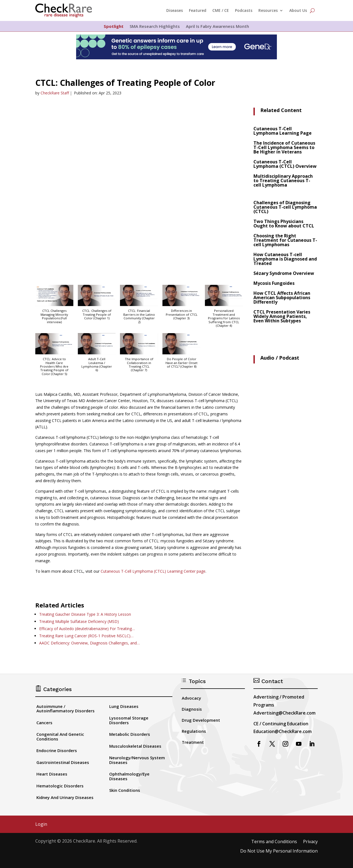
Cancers (44, 723)
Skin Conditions (125, 790)
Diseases (175, 10)
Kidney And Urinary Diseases (65, 797)
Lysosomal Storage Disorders (129, 720)
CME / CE (221, 10)
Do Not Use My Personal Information (279, 851)
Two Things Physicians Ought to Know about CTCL (284, 224)
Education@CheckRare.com (283, 731)
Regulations (194, 731)
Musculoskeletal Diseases (135, 746)
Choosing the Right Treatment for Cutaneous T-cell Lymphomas (285, 240)
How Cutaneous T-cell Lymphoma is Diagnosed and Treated (285, 259)
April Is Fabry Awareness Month (217, 27)
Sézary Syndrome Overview (284, 273)
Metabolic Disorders (130, 734)
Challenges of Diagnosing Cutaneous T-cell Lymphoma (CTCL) (285, 207)
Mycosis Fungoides (274, 283)
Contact (268, 681)
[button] (54, 307)
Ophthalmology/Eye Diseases (129, 776)
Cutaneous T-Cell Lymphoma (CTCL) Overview (285, 164)
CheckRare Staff (55, 93)
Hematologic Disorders (60, 786)
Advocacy (191, 698)
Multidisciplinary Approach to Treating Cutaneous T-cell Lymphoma (283, 180)
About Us (298, 10)
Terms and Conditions (274, 842)
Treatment (193, 742)
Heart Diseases (52, 774)
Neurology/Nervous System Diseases (137, 760)
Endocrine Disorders (57, 750)
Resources (268, 10)
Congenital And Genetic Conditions (60, 736)
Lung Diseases (124, 706)
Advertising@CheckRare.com (284, 713)
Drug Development (201, 720)
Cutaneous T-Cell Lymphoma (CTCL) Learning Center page (153, 571)
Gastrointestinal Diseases (63, 762)
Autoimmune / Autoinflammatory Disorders (65, 709)
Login (41, 825)
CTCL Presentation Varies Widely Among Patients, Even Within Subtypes (282, 316)
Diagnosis (192, 709)
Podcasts (244, 10)
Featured (198, 10)
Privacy (310, 842)
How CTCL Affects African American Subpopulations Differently (282, 298)
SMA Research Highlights (155, 27)
